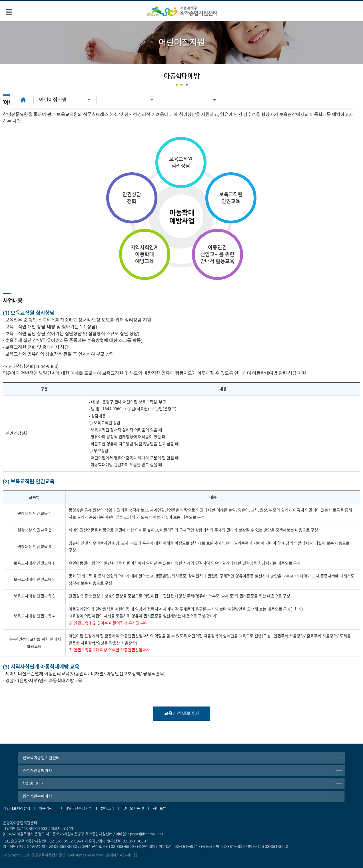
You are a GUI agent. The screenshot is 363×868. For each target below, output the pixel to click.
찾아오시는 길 (134, 808)
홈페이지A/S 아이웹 (121, 855)
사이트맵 (160, 808)
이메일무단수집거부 (77, 808)
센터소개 (107, 808)
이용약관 (46, 808)
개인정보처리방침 (17, 808)
